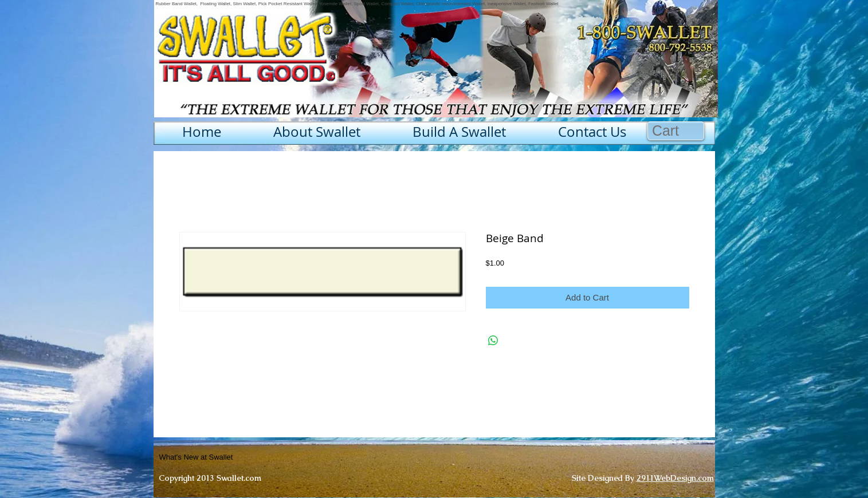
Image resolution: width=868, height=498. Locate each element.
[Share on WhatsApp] (493, 341)
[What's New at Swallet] (224, 457)
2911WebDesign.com (675, 478)
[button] (676, 131)
